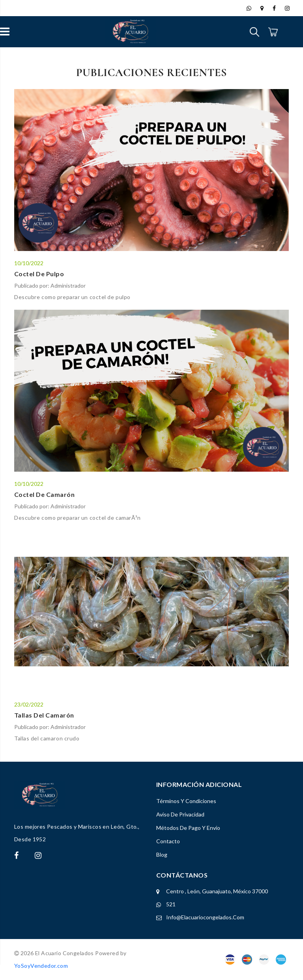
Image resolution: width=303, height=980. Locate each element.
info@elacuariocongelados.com (205, 917)
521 (171, 904)
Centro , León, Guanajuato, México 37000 (217, 891)
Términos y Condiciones (186, 801)
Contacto (168, 841)
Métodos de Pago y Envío (188, 828)
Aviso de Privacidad (180, 814)
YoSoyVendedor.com (41, 966)
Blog (162, 854)
